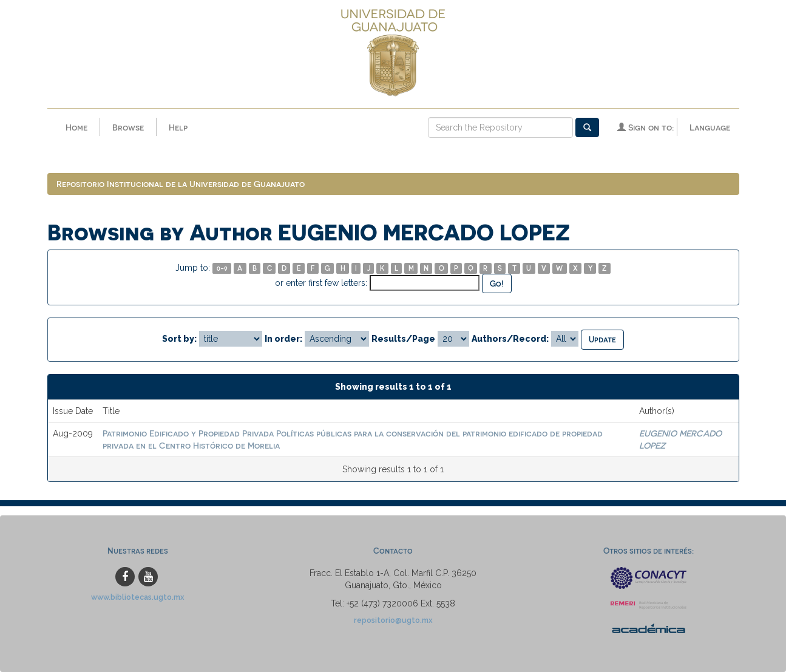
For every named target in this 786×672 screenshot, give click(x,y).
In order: (283, 339)
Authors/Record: (510, 339)
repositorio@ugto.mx (393, 620)
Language (710, 127)
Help (178, 127)
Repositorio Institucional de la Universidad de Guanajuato (181, 184)
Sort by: (179, 339)
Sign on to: (645, 127)
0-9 (222, 268)
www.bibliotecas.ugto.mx (138, 597)
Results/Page (403, 339)
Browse (128, 127)
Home (76, 127)
